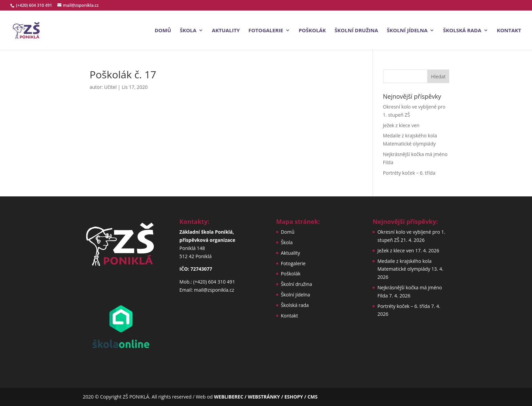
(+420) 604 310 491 (34, 5)
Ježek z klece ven (401, 125)
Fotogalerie (266, 31)
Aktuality (226, 31)
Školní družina (356, 31)
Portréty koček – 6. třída (409, 173)
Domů (163, 31)
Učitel (110, 87)
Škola (188, 31)
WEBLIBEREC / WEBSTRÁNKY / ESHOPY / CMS (266, 397)
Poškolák (312, 31)
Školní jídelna (407, 31)
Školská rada (462, 31)
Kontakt (509, 31)
